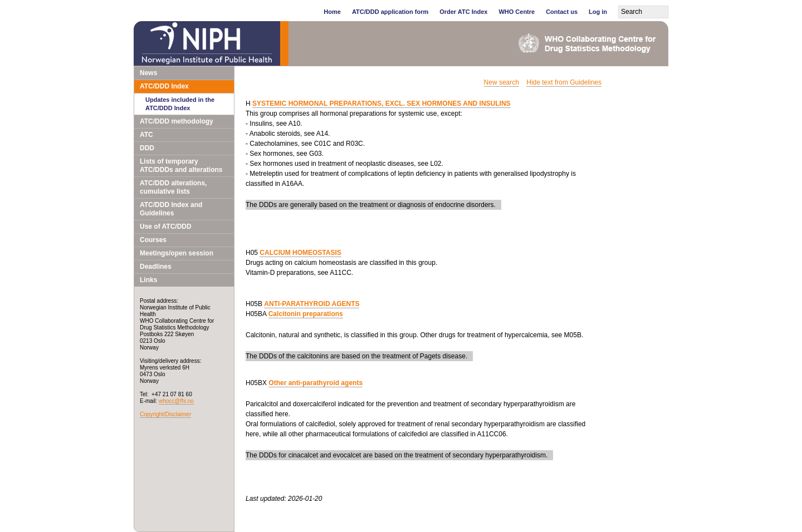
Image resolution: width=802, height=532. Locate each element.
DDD (147, 148)
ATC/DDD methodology (177, 121)
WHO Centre (517, 12)
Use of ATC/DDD (166, 226)
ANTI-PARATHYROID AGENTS (312, 304)
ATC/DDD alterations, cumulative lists (173, 187)
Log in (598, 12)
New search (502, 82)
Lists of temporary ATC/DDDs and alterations (181, 166)
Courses (153, 240)
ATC (146, 135)
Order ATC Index (463, 12)
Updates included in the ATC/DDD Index (180, 104)
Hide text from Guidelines (564, 82)
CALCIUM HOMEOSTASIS (300, 253)
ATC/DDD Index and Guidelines (171, 209)
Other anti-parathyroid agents (316, 383)
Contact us (562, 12)
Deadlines (156, 267)
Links (148, 280)
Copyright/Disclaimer (165, 414)
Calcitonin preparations (306, 314)
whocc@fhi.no (176, 401)
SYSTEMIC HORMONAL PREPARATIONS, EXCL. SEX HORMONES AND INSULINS (382, 104)
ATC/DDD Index (164, 86)
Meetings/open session (177, 253)
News (148, 73)
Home (332, 12)
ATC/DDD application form (390, 12)
